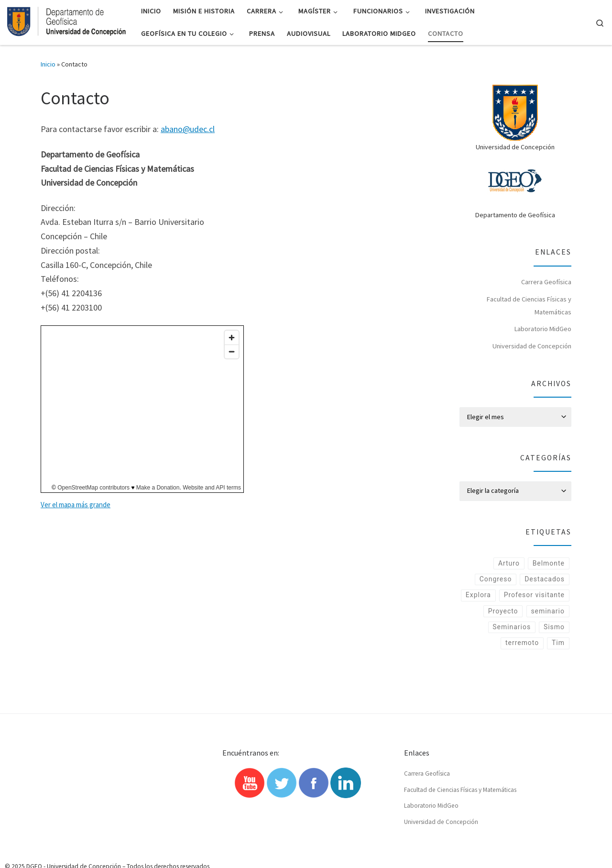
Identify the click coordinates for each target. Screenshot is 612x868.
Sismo (554, 645)
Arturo (508, 564)
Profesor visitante (534, 612)
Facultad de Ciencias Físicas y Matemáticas (529, 306)
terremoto (521, 661)
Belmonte (548, 564)
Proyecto (502, 629)
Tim (558, 661)
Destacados (544, 580)
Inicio (48, 64)
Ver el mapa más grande (76, 505)
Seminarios (510, 645)
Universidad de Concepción (532, 346)
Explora (552, 596)
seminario (547, 629)
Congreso (494, 580)
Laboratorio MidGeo (543, 329)
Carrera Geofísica (546, 282)
